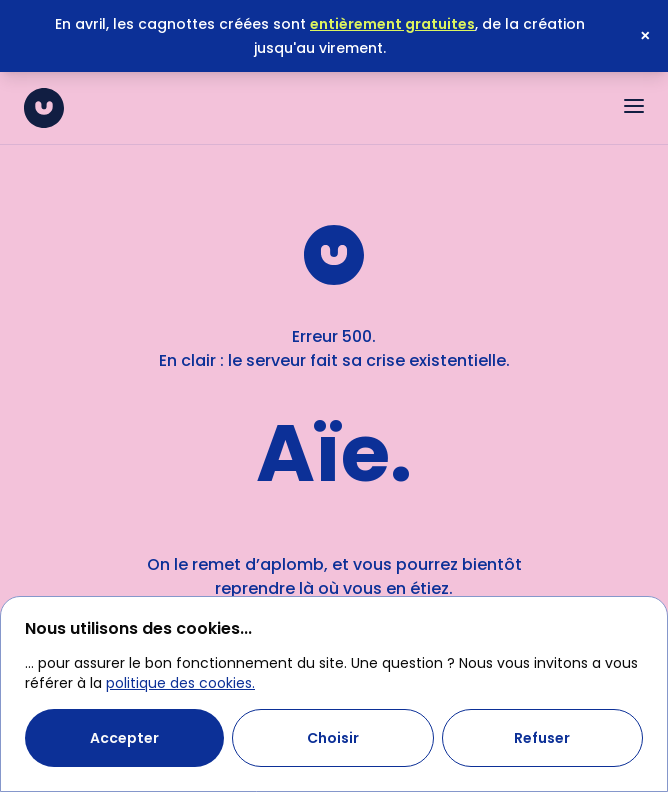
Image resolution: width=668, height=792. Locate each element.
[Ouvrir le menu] (634, 106)
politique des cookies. (180, 683)
